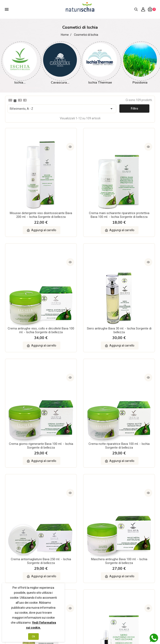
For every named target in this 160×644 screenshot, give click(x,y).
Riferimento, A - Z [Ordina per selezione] (62, 109)
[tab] (10, 100)
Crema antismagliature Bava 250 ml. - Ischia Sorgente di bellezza (28, 368)
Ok (33, 637)
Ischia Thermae (100, 83)
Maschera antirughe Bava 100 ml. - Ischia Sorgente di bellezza (80, 368)
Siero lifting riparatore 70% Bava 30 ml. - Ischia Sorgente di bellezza (132, 368)
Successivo (148, 498)
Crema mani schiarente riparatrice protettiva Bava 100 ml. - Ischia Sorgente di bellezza (80, 188)
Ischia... (20, 83)
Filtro (134, 109)
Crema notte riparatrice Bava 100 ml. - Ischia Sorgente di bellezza (132, 279)
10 (140, 498)
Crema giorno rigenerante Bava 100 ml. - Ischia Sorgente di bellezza (80, 279)
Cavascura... (60, 83)
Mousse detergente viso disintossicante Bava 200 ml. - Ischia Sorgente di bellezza (28, 186)
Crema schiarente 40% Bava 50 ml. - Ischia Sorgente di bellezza (132, 458)
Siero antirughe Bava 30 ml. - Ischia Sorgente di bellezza (28, 277)
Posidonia (140, 83)
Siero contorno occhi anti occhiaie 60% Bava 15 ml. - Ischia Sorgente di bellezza (28, 458)
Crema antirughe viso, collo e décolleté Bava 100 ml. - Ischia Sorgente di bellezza (132, 186)
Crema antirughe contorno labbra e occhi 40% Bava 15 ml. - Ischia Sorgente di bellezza (80, 459)
